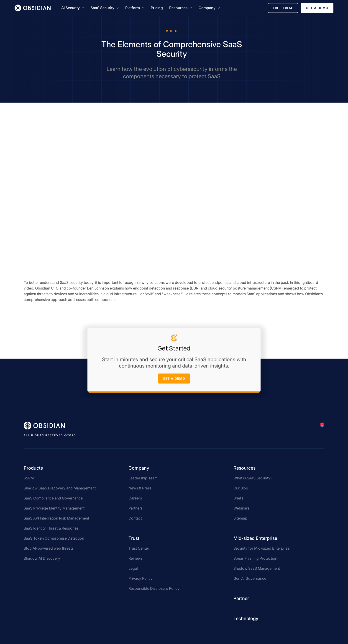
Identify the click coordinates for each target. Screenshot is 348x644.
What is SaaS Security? (253, 478)
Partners (136, 508)
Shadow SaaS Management (257, 568)
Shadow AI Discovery (42, 558)
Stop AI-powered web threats (49, 548)
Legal (133, 568)
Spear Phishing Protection (255, 558)
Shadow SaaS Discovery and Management (60, 488)
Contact (135, 518)
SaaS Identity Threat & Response (51, 528)
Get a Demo (317, 8)
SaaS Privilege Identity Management (54, 508)
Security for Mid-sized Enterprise (261, 548)
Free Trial (283, 8)
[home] (33, 8)
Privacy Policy (141, 578)
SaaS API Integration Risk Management (56, 518)
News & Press (140, 488)
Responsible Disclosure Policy (154, 588)
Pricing (157, 8)
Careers (135, 498)
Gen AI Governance (250, 578)
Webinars (241, 508)
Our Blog (241, 488)
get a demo (174, 379)
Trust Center (139, 548)
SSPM (29, 478)
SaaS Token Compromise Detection (54, 538)
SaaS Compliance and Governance (53, 498)
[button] (73, 8)
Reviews (136, 558)
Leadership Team (143, 478)
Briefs (238, 498)
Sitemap (240, 518)
